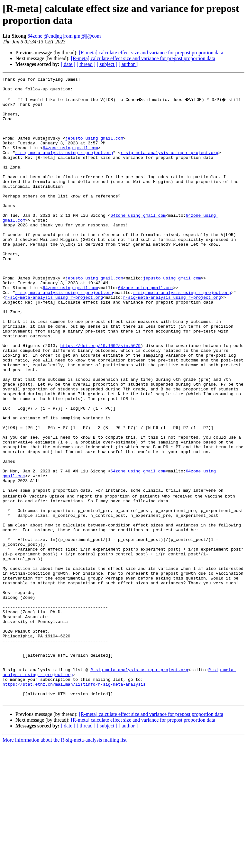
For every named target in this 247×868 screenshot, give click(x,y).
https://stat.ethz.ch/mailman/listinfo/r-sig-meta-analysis (74, 804)
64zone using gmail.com (70, 161)
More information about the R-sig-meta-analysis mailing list (65, 862)
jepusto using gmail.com (94, 150)
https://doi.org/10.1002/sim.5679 (100, 398)
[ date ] (68, 64)
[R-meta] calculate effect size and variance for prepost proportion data (151, 53)
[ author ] (128, 64)
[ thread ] (86, 64)
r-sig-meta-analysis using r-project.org (64, 167)
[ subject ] (107, 64)
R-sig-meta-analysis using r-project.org (139, 786)
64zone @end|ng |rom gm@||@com (64, 36)
